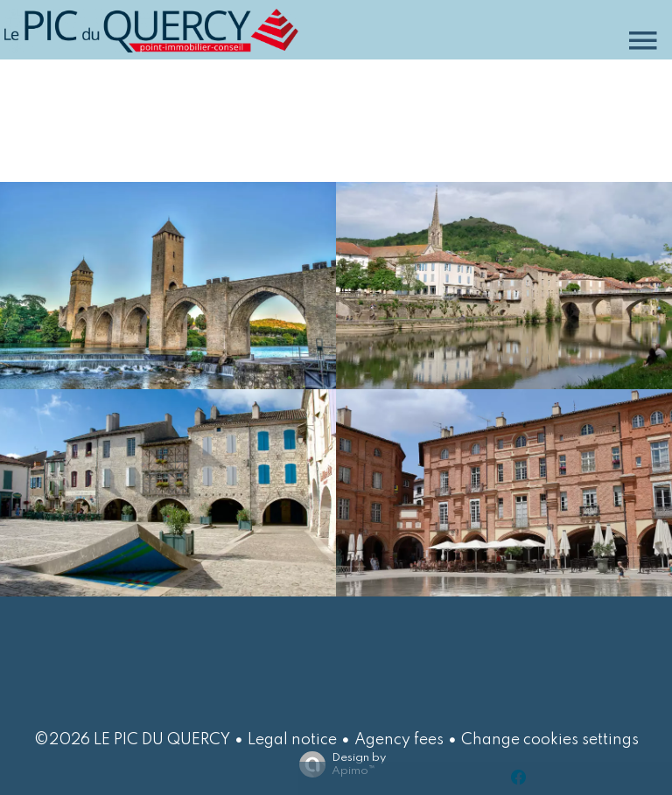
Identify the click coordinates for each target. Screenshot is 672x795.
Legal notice (292, 740)
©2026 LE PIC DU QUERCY (132, 740)
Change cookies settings (550, 740)
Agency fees (399, 740)
